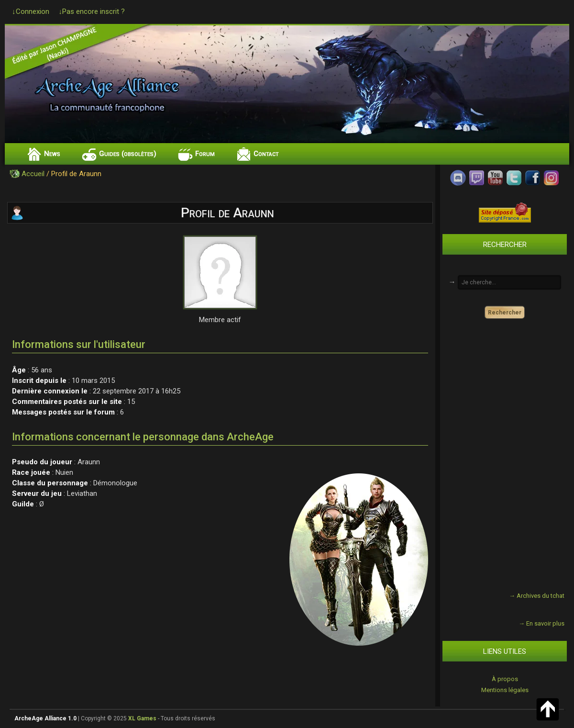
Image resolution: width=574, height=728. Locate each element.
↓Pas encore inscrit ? (92, 11)
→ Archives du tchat (537, 596)
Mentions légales (505, 690)
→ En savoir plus (541, 623)
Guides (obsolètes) (128, 154)
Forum (205, 154)
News (52, 154)
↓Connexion (31, 11)
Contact (266, 154)
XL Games (142, 718)
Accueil (33, 174)
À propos (505, 679)
